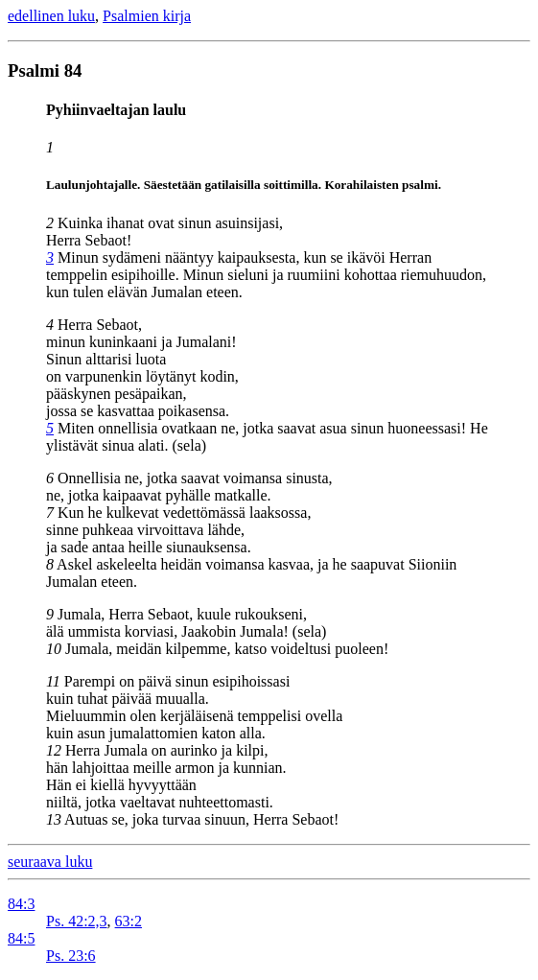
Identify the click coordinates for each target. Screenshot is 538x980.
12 (54, 750)
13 (54, 819)
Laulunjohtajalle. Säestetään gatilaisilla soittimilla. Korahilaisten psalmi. (244, 185)
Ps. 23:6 (71, 956)
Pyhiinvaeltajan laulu (116, 110)
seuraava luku (50, 862)
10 (54, 649)
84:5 (21, 938)
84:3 (21, 904)
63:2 (129, 921)
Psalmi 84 (45, 70)
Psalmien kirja (147, 16)
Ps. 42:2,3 (77, 921)
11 (53, 681)
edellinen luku (51, 16)
